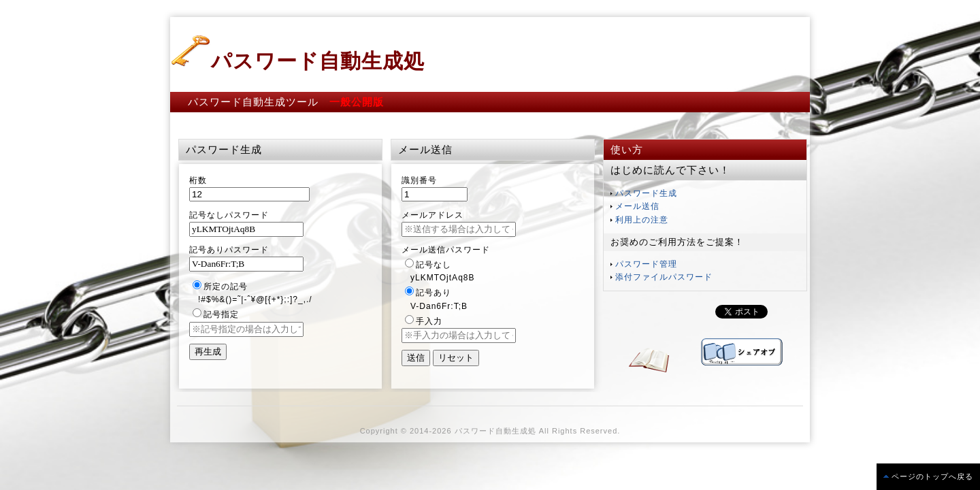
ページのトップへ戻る (932, 476)
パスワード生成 (646, 193)
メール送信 (637, 206)
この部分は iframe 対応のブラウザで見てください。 (657, 312)
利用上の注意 (642, 220)
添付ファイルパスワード (664, 277)
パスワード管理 (646, 264)
